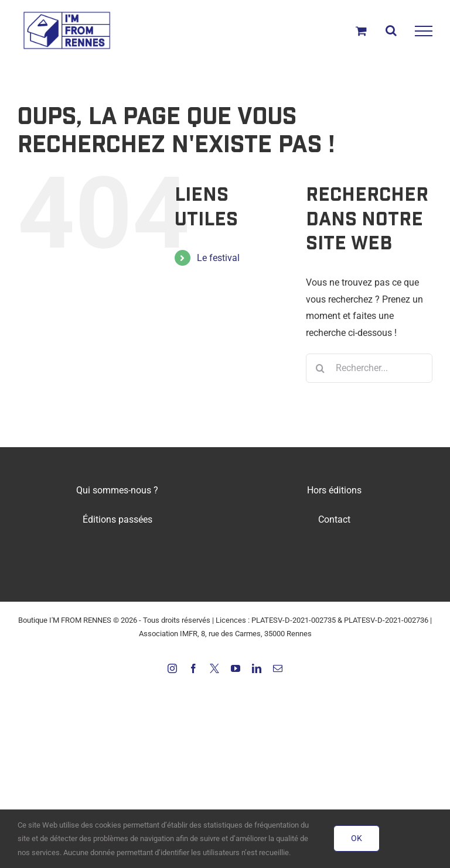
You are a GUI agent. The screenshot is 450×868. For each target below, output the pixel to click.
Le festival (218, 258)
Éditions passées (117, 519)
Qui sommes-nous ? (117, 490)
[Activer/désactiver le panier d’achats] (361, 31)
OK (357, 838)
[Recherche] (321, 368)
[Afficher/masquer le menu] (424, 31)
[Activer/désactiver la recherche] (391, 30)
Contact (334, 519)
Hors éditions (334, 490)
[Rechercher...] (369, 368)
